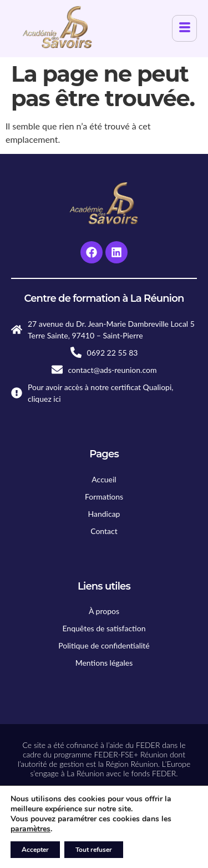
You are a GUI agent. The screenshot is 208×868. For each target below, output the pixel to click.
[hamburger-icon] (184, 28)
